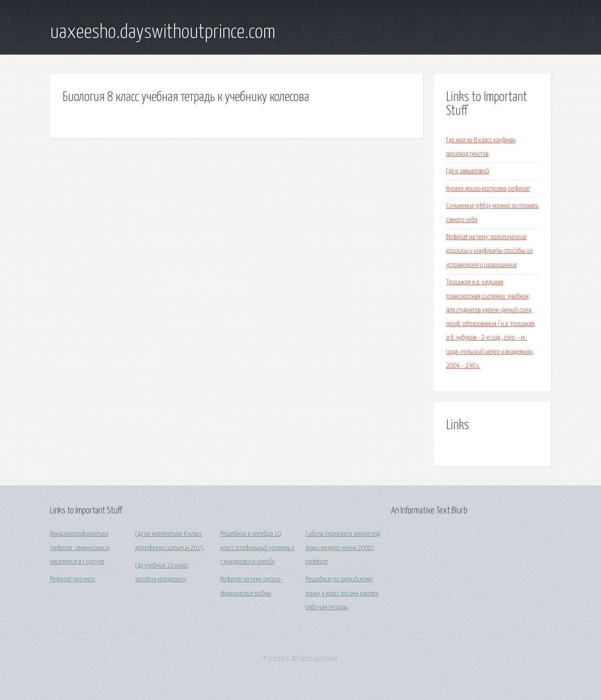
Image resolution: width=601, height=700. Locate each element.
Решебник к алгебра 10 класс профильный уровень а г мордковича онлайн (257, 548)
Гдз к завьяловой (468, 171)
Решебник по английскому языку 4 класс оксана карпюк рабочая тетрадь (342, 594)
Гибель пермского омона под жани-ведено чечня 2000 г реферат (343, 548)
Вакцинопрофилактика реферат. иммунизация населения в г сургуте (80, 548)
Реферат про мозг (73, 580)
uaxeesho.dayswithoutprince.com (163, 33)
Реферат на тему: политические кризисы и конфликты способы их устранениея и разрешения (490, 251)
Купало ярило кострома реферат (488, 189)
